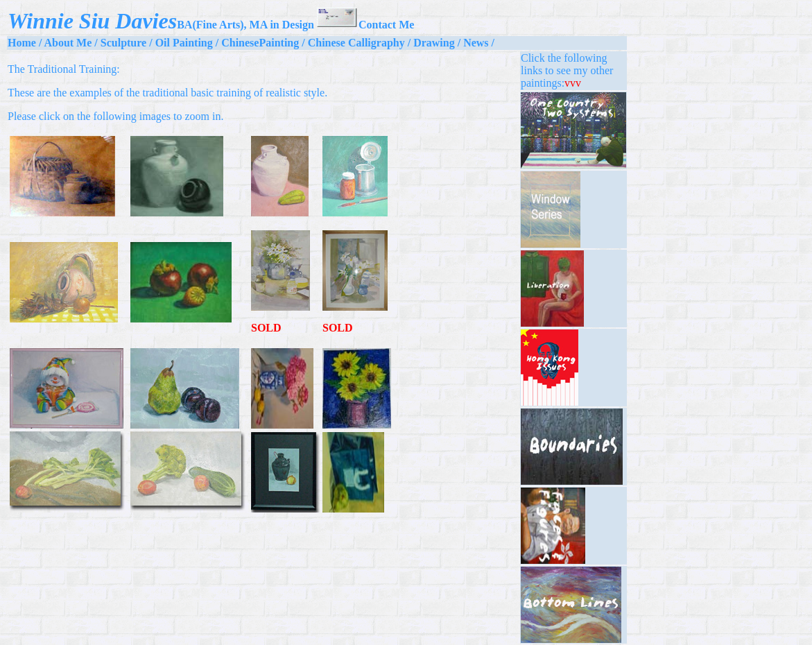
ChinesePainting (260, 43)
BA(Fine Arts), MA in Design (245, 25)
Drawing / (437, 43)
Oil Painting (184, 43)
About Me (68, 43)
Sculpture (123, 43)
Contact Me (365, 25)
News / (479, 43)
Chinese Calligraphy (356, 43)
